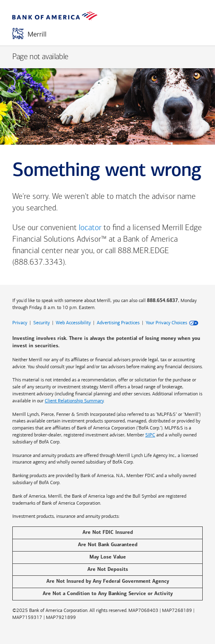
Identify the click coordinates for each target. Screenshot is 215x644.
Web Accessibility (73, 323)
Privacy (20, 323)
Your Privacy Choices (166, 323)
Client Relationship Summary (74, 401)
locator (90, 228)
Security (41, 323)
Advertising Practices (118, 323)
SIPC (150, 435)
